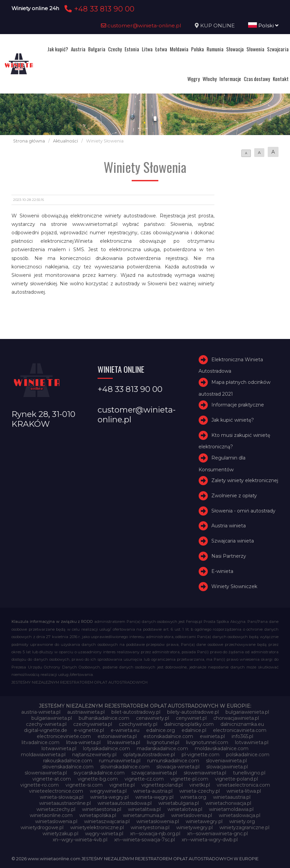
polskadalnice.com (248, 755)
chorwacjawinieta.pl (236, 718)
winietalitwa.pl (144, 809)
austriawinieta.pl (86, 712)
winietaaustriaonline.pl (65, 803)
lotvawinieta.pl (252, 742)
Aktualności (65, 141)
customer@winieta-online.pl (141, 25)
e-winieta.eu (125, 730)
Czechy (115, 49)
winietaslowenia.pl (56, 821)
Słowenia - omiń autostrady (243, 511)
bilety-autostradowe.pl (193, 712)
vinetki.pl (200, 785)
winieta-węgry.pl (154, 797)
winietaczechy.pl (56, 809)
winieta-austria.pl (153, 791)
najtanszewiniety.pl (94, 755)
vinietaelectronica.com (243, 785)
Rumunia (215, 49)
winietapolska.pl (98, 815)
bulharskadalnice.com (104, 718)
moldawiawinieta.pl (43, 755)
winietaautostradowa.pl (125, 803)
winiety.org (242, 821)
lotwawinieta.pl (59, 748)
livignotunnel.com (207, 742)
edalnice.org (161, 730)
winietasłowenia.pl (158, 821)
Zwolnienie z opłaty (234, 496)
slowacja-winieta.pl (178, 767)
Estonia (132, 49)
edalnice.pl (194, 730)
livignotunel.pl (163, 742)
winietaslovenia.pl (192, 815)
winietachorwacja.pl (228, 803)
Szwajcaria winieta (233, 541)
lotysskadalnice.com (107, 748)
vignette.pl (122, 785)
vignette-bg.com (98, 779)
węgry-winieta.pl (104, 834)
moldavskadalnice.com (222, 748)
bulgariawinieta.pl (52, 718)
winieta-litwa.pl (244, 791)
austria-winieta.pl (41, 712)
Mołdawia (179, 49)
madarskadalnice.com (162, 748)
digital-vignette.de (46, 730)
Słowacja (235, 49)
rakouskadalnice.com (68, 761)
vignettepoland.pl (162, 785)
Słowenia (255, 49)
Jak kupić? (58, 49)
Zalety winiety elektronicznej (245, 480)
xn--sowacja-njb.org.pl (155, 834)
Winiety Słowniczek (234, 586)
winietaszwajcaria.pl (107, 821)
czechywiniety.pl (138, 724)
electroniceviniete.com (64, 736)
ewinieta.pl (212, 736)
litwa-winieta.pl (83, 742)
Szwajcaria (278, 49)
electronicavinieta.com (240, 730)
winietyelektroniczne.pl (97, 827)
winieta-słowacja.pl (62, 797)
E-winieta (222, 571)
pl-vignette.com (201, 755)
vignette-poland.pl (236, 779)
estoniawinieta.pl (117, 736)
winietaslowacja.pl (240, 815)
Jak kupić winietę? (233, 420)
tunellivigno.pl (249, 773)
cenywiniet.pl (191, 718)
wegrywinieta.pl (108, 791)
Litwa (147, 49)
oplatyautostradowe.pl (149, 755)
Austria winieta (229, 526)
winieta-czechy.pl (200, 791)
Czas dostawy (257, 79)
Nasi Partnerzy (229, 556)
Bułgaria (97, 49)
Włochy (210, 79)
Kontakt (281, 79)
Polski (263, 25)
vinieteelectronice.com (56, 791)
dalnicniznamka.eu (242, 724)
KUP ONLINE (217, 25)
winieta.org (193, 797)
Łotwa (161, 49)
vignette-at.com (52, 779)
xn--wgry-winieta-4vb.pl (80, 840)
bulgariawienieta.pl (247, 712)
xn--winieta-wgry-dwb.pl (210, 840)
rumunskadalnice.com (173, 761)
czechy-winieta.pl (46, 724)
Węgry (194, 79)
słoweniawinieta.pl (205, 773)
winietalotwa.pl (185, 809)
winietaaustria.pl (232, 797)
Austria (78, 49)
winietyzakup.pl (60, 834)
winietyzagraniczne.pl (244, 827)
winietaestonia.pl (102, 809)
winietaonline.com (51, 815)
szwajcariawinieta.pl (154, 773)
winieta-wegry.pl (109, 797)
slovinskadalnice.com (125, 767)
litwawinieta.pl (124, 742)
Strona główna (29, 141)
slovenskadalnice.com (68, 767)
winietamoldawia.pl (231, 809)
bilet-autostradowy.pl (136, 712)
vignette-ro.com (39, 785)
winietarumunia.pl (144, 815)
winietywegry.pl (194, 827)
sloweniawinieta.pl (46, 773)
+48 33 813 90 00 (98, 9)
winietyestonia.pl (150, 827)
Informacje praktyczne (238, 405)
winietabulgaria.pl (179, 803)
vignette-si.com (84, 785)
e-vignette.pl (89, 730)
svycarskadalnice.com (99, 773)
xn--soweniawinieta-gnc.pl (217, 834)
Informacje (230, 79)
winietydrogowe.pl (42, 827)
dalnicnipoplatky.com (189, 724)
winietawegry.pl (204, 821)
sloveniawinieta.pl (226, 761)
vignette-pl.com (189, 779)
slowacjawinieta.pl (227, 767)
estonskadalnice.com (168, 736)
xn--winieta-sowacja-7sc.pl (144, 840)
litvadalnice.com (41, 742)
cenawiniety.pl (153, 718)
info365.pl (242, 736)
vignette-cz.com (144, 779)
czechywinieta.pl (93, 724)
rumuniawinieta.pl (120, 761)
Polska (197, 49)
